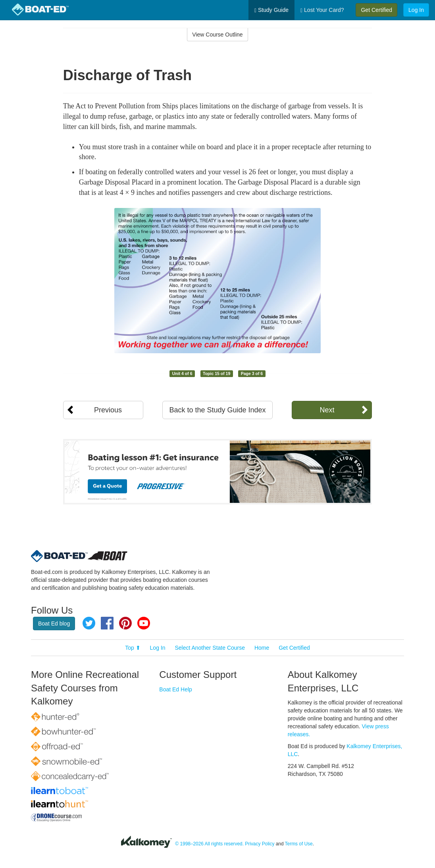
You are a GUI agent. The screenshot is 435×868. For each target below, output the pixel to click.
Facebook (107, 623)
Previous (108, 410)
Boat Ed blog (54, 624)
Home (262, 648)
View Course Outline (217, 35)
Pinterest (125, 623)
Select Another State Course (210, 648)
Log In (416, 10)
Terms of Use (299, 844)
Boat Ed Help (176, 689)
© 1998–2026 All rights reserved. (209, 844)
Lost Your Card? (322, 10)
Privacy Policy (260, 844)
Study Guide (271, 10)
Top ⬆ (133, 648)
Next (327, 410)
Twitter (89, 623)
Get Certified (376, 10)
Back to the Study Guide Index (217, 410)
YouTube (144, 623)
